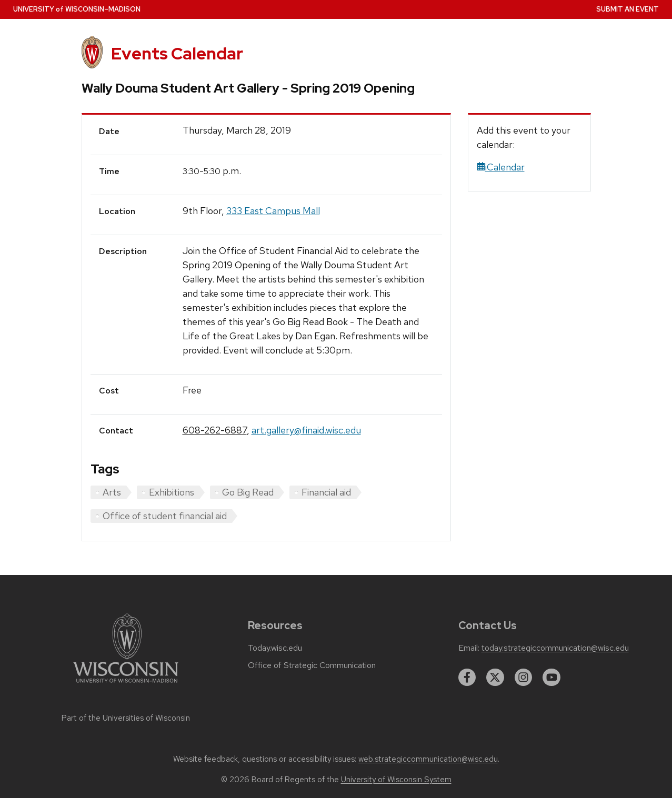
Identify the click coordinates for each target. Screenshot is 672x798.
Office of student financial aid (165, 516)
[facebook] (467, 678)
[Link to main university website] (126, 685)
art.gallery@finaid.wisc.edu (306, 430)
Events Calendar (177, 53)
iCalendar (501, 167)
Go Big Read (248, 492)
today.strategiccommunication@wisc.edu (555, 648)
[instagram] (524, 678)
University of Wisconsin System (396, 780)
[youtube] (551, 678)
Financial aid (326, 492)
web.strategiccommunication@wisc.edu (428, 759)
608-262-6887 (215, 430)
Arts (112, 492)
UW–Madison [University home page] (77, 9)
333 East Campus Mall (273, 211)
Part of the (126, 718)
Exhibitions (172, 492)
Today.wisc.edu (275, 648)
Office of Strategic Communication (312, 665)
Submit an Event (628, 9)
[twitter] (495, 678)
